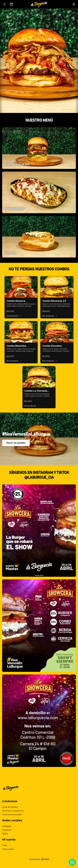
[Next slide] (76, 61)
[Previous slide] (2, 61)
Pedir (5, 845)
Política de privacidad (12, 815)
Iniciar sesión (8, 849)
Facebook (7, 830)
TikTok (5, 834)
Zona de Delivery (10, 807)
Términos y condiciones (13, 811)
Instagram (7, 826)
